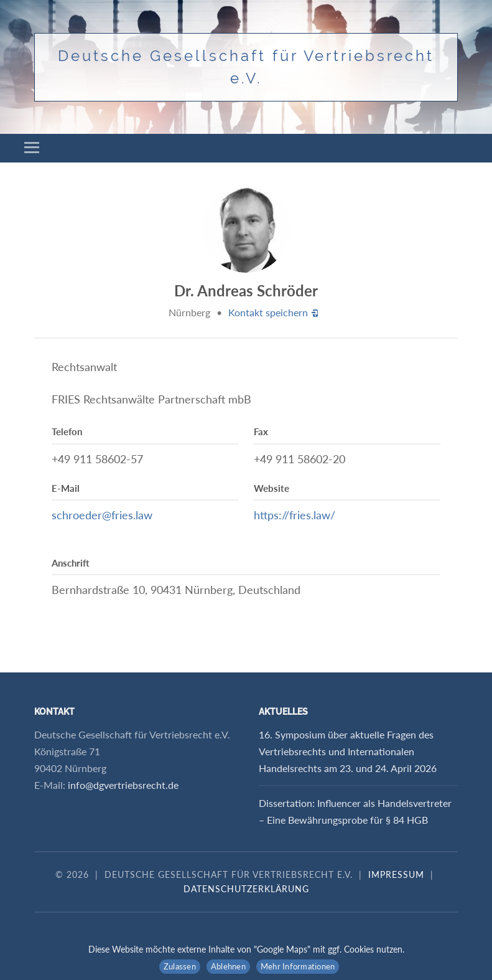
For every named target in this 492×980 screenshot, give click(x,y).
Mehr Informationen (298, 966)
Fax (261, 431)
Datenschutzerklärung (246, 889)
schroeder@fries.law (102, 515)
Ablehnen (228, 966)
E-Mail (66, 488)
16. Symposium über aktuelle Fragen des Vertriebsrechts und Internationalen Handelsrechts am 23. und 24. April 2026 (348, 751)
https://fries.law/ (295, 515)
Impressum (396, 874)
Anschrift (71, 563)
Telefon (67, 431)
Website (272, 488)
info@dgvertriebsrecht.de (123, 785)
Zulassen (180, 966)
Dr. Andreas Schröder (246, 290)
